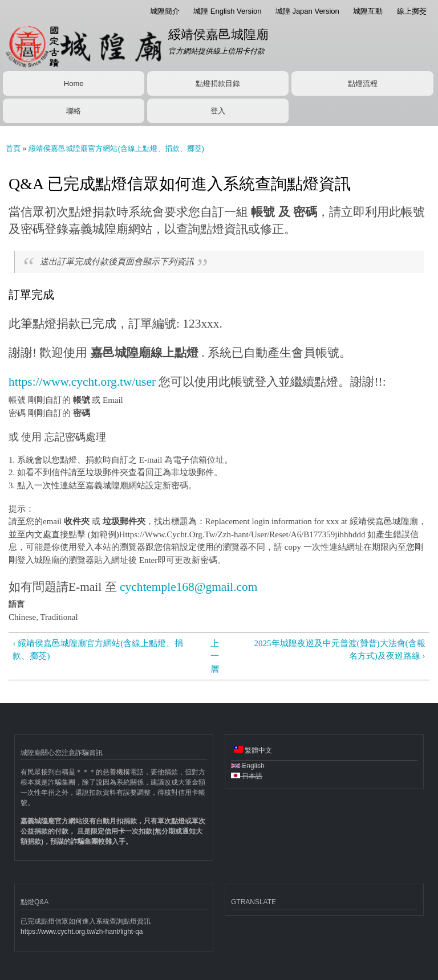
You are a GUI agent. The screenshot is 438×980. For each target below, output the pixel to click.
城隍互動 (368, 11)
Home (74, 83)
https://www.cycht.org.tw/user (82, 382)
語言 (17, 604)
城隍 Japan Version (307, 11)
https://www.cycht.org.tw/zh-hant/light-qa (82, 932)
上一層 (215, 656)
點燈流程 (363, 83)
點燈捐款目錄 (218, 83)
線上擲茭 (412, 11)
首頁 (13, 148)
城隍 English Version (227, 11)
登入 (218, 111)
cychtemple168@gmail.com (188, 587)
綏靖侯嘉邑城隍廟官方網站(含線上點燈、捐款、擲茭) (116, 148)
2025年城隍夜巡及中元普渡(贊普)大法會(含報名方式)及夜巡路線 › (340, 650)
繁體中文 (253, 750)
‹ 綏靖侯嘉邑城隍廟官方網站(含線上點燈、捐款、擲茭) (98, 650)
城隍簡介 (165, 11)
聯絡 (74, 111)
